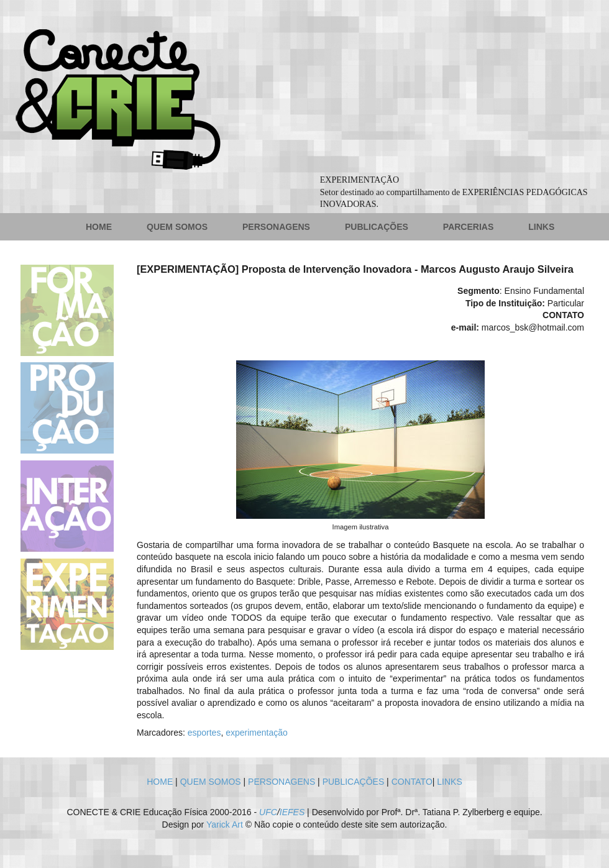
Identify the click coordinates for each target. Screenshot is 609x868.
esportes (204, 733)
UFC (268, 812)
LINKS (541, 227)
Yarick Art (225, 825)
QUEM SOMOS (177, 227)
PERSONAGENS (276, 227)
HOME (99, 227)
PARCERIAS (468, 227)
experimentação (257, 733)
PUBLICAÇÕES (377, 227)
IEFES (292, 812)
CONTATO (412, 782)
